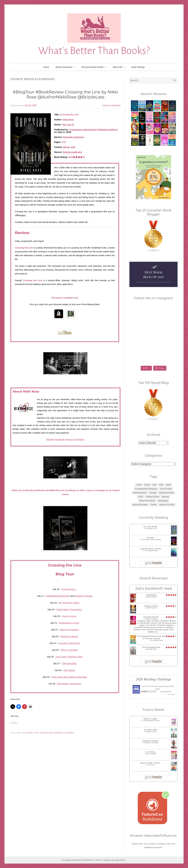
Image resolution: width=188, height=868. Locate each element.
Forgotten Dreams (150, 741)
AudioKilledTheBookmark (58, 596)
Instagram (80, 439)
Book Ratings (138, 67)
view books (171, 694)
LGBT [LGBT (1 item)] (140, 497)
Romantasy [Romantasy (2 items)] (163, 501)
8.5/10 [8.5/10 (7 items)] (147, 485)
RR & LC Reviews (69, 650)
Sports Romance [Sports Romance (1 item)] (140, 505)
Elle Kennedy (151, 754)
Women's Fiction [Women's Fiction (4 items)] (167, 505)
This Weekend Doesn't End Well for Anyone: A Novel (151, 637)
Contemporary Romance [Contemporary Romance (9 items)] (146, 489)
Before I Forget (150, 719)
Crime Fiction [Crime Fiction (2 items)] (166, 489)
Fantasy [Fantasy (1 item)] (153, 493)
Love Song (150, 752)
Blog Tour (34, 733)
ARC (73, 147)
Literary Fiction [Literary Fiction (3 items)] (153, 497)
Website (50, 439)
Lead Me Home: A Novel (150, 549)
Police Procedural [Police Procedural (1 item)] (147, 501)
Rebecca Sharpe (152, 619)
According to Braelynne (69, 643)
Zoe (143, 686)
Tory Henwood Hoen (151, 721)
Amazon (70, 439)
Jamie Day (151, 765)
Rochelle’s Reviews (83, 596)
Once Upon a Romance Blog (69, 657)
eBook (66, 147)
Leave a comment (111, 105)
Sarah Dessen (152, 608)
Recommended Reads (92, 67)
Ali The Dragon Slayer (69, 603)
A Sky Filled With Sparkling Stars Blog (69, 677)
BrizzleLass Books (69, 636)
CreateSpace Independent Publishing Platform (93, 130)
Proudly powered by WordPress (78, 860)
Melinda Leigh (151, 529)
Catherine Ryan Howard (151, 540)
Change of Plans (151, 606)
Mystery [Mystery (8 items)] (165, 497)
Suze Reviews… (69, 589)
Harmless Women (151, 617)
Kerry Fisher (151, 732)
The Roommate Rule (151, 647)
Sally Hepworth (152, 597)
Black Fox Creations (69, 630)
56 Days (150, 538)
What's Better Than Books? (94, 51)
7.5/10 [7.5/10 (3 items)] (139, 485)
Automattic (120, 860)
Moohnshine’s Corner (69, 623)
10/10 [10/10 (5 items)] (168, 485)
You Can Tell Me (150, 527)
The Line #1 (68, 125)
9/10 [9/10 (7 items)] (161, 485)
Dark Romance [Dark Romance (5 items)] (140, 493)
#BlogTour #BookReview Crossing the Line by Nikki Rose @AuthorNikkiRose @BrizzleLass (65, 94)
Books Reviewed (64, 67)
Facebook (60, 439)
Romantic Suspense (74, 137)
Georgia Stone (152, 649)
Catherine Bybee (151, 551)
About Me (117, 67)
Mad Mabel (151, 595)
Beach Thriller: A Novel (150, 763)
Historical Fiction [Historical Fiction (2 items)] (167, 493)
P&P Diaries (69, 670)
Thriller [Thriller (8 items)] (154, 505)
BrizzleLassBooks (72, 152)
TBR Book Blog (69, 664)
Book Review (46, 733)
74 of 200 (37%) (166, 692)
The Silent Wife (150, 730)
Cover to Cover (69, 616)
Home (46, 67)
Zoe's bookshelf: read (153, 588)
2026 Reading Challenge (154, 679)
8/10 (25, 733)
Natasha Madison (151, 743)
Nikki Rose (68, 120)
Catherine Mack (158, 640)
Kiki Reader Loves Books (69, 684)
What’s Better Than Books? (69, 610)
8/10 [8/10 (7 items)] (155, 485)
